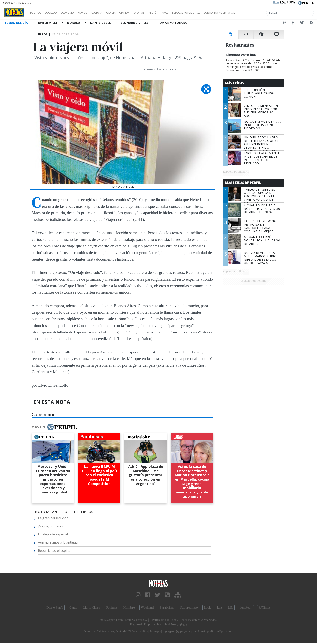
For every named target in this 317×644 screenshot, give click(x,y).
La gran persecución (53, 518)
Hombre (129, 608)
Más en (54, 427)
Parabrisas (167, 608)
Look (207, 608)
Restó (173, 13)
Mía (231, 608)
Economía (74, 13)
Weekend (147, 608)
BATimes (265, 608)
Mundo (92, 13)
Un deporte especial (53, 534)
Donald (74, 23)
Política (37, 13)
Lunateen (246, 608)
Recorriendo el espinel (55, 551)
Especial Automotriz (212, 13)
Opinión (141, 13)
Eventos (158, 13)
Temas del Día (17, 23)
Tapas (187, 13)
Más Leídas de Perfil (243, 183)
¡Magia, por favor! (51, 526)
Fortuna (112, 608)
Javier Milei (48, 23)
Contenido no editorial (253, 13)
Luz (219, 608)
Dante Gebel (101, 23)
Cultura (108, 13)
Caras (73, 608)
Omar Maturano (174, 23)
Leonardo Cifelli (136, 23)
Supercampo (189, 608)
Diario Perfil (55, 608)
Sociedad (55, 13)
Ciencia (125, 13)
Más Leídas (235, 83)
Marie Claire (92, 608)
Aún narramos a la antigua (58, 542)
